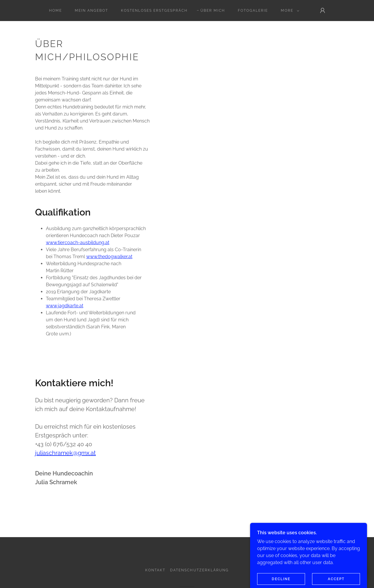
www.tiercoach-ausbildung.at (78, 243)
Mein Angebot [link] (91, 11)
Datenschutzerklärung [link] (199, 570)
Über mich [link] (213, 11)
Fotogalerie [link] (253, 11)
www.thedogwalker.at (109, 257)
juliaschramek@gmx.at (65, 453)
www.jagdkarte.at (65, 306)
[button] (289, 11)
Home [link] (56, 11)
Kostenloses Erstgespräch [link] (154, 11)
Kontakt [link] (155, 570)
